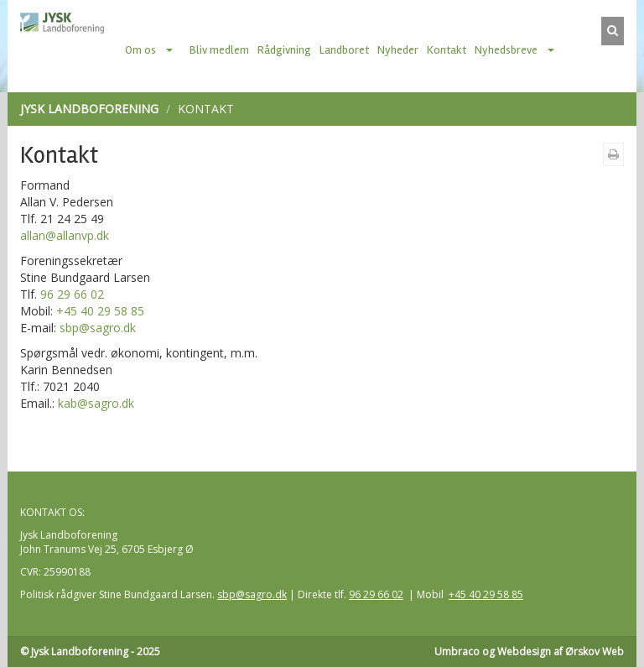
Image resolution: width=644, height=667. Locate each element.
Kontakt (447, 50)
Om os (140, 50)
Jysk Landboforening (89, 109)
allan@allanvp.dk (65, 235)
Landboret (344, 50)
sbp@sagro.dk (98, 328)
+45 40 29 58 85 (100, 311)
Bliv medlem (219, 50)
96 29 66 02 (72, 294)
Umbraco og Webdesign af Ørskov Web (529, 651)
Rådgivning (284, 50)
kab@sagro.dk (96, 403)
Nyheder (398, 50)
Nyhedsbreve (506, 50)
